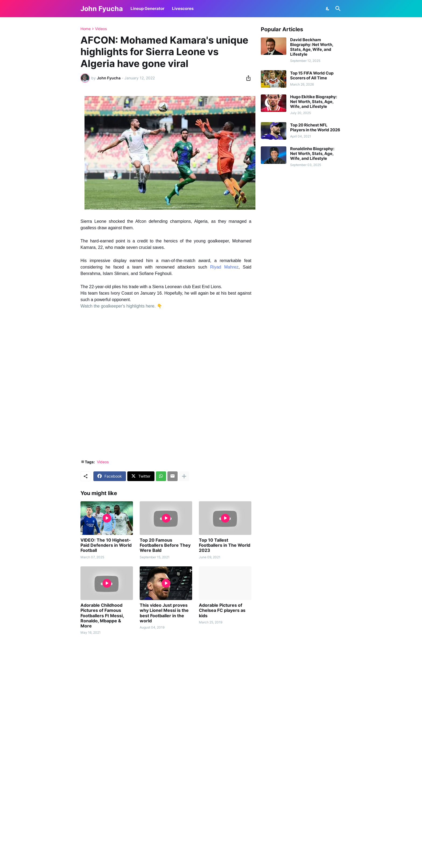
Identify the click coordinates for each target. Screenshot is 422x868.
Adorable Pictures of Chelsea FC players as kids (222, 610)
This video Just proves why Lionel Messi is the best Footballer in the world (164, 613)
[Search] (337, 9)
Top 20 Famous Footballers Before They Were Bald (165, 545)
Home (86, 29)
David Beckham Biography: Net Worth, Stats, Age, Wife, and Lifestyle (312, 47)
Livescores (183, 8)
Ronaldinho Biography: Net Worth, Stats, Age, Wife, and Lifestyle (312, 154)
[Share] (247, 78)
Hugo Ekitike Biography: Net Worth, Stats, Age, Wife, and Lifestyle (314, 102)
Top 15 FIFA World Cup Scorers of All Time (312, 76)
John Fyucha (102, 9)
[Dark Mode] (328, 9)
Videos (101, 29)
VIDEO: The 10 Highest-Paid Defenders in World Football (106, 545)
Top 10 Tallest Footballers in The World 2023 (225, 545)
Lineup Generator (147, 8)
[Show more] (184, 476)
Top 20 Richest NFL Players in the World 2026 (315, 128)
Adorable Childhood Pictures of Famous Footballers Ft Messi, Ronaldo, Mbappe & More (102, 616)
